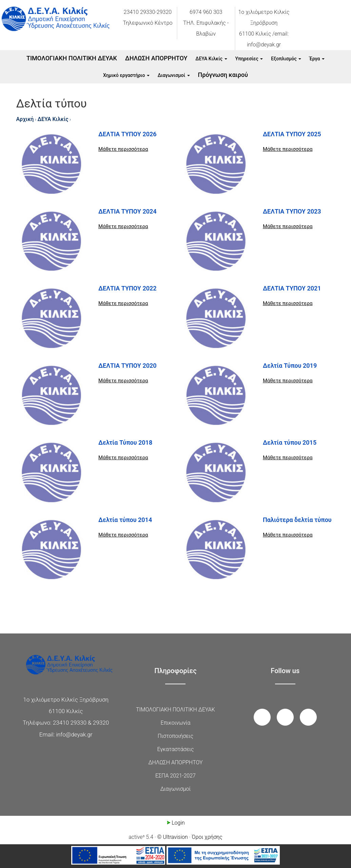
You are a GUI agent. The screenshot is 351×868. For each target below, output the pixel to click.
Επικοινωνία (176, 723)
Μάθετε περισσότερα (123, 149)
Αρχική (25, 119)
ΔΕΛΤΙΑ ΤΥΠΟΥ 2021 (292, 288)
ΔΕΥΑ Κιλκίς (211, 59)
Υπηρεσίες (249, 59)
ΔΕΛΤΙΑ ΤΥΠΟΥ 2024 (128, 211)
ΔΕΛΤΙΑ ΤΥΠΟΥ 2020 (128, 366)
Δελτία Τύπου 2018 (125, 442)
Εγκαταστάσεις (175, 749)
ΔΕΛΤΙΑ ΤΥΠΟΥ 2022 (128, 288)
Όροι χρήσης (207, 837)
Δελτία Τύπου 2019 (290, 366)
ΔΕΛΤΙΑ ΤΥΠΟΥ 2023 (292, 211)
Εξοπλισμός (286, 59)
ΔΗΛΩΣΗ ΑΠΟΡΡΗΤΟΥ (156, 58)
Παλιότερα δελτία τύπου (297, 520)
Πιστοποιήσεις (175, 736)
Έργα (317, 59)
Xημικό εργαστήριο (126, 75)
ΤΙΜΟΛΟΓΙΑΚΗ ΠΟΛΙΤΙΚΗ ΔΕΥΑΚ (72, 58)
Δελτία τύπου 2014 (125, 520)
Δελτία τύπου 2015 (290, 442)
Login (175, 823)
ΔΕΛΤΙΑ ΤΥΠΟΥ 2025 (292, 134)
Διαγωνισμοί (174, 75)
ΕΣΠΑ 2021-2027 (175, 776)
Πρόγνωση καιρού (223, 75)
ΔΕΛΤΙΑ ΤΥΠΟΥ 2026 (128, 134)
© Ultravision (173, 837)
